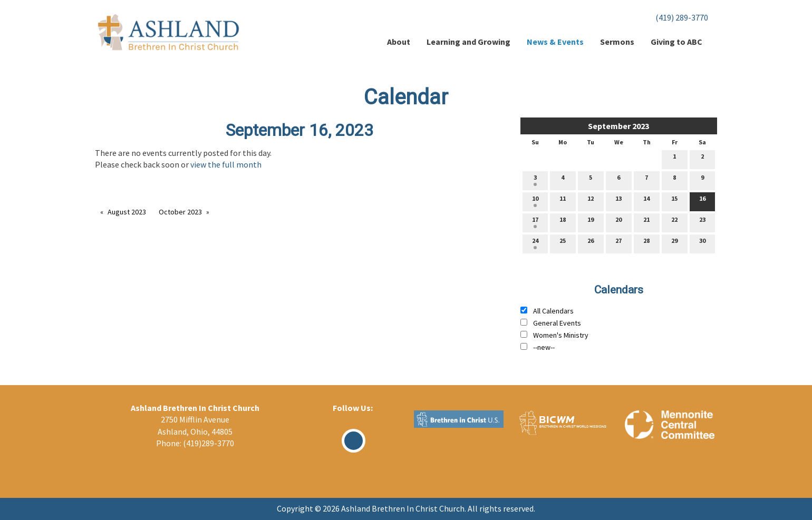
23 (702, 222)
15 (674, 201)
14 (646, 201)
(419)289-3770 (209, 443)
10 (535, 201)
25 (563, 243)
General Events (557, 323)
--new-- (544, 347)
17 (535, 222)
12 (591, 201)
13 (618, 201)
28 (646, 243)
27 (618, 243)
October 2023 (180, 212)
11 (563, 201)
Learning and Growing (468, 42)
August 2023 (127, 212)
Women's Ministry (561, 335)
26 (591, 243)
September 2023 (618, 126)
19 (591, 222)
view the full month (226, 164)
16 (702, 201)
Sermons (617, 42)
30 (702, 243)
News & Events (555, 42)
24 (535, 243)
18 (563, 222)
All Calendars (553, 311)
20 (618, 222)
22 (674, 222)
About (399, 42)
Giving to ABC (676, 42)
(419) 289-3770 (682, 17)
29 (674, 243)
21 (646, 222)
